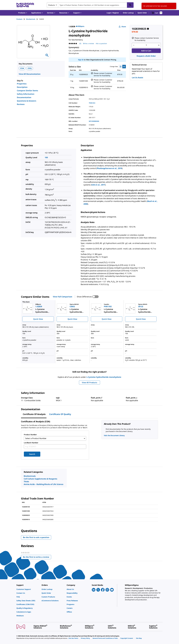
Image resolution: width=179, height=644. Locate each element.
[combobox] (90, 5)
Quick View (38, 319)
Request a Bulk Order (146, 56)
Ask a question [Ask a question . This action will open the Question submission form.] (101, 43)
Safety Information (26, 94)
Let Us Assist (138, 78)
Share (122, 27)
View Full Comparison (63, 297)
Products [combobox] (52, 5)
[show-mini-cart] (157, 13)
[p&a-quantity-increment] (159, 45)
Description (22, 87)
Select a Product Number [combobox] (36, 438)
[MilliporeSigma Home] (25, 5)
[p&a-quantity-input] (146, 45)
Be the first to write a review (37, 558)
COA (22, 68)
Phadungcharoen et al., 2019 (109, 168)
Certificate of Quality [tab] (60, 414)
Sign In (81, 60)
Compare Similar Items (27, 91)
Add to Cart (146, 51)
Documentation (24, 97)
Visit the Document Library (114, 435)
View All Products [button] (89, 383)
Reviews (21, 104)
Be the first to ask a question (36, 537)
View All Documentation (30, 74)
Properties (22, 84)
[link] (28, 589)
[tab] (21, 19)
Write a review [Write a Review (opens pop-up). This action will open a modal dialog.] (88, 43)
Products (19, 19)
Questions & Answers (27, 101)
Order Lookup (128, 13)
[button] (113, 13)
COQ (30, 68)
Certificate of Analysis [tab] (34, 414)
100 (46, 157)
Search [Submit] (32, 454)
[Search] (130, 5)
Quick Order (142, 13)
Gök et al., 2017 (98, 185)
